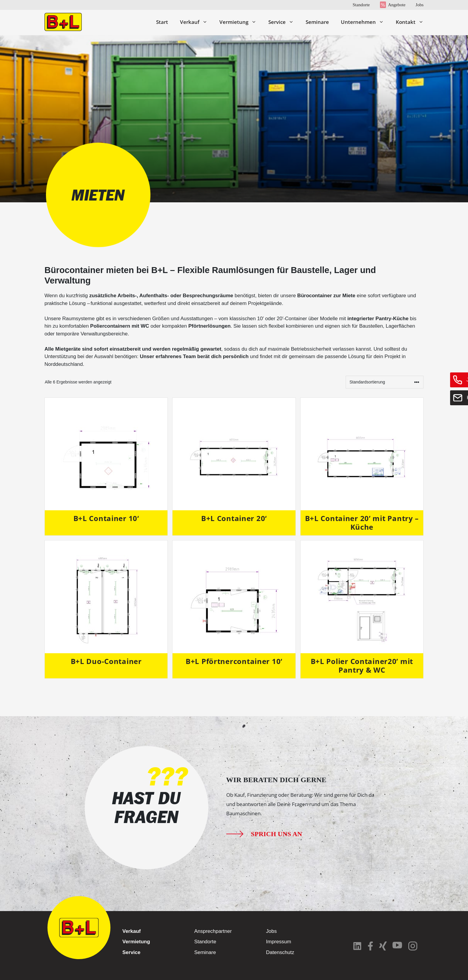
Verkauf (197, 22)
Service (284, 22)
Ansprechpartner (213, 931)
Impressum (278, 942)
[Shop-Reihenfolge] (385, 382)
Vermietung (241, 22)
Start (162, 22)
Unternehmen (365, 22)
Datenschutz (280, 952)
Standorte (361, 5)
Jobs (419, 5)
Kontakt (410, 22)
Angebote (397, 5)
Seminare (317, 22)
